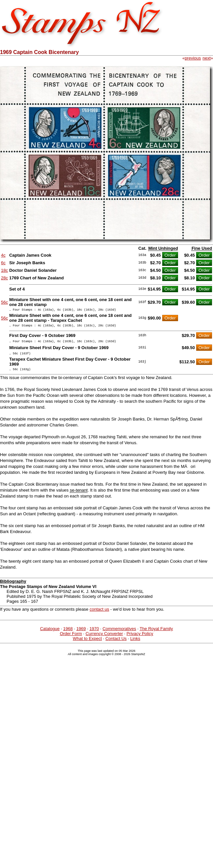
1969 (81, 634)
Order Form (71, 638)
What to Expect (87, 643)
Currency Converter (104, 638)
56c (4, 302)
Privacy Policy (140, 638)
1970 (94, 634)
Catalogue (50, 634)
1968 (68, 634)
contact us (99, 614)
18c (4, 270)
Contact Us (116, 643)
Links (135, 643)
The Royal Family (156, 634)
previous (193, 58)
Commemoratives (119, 634)
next (207, 58)
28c (4, 278)
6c (3, 263)
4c (3, 255)
